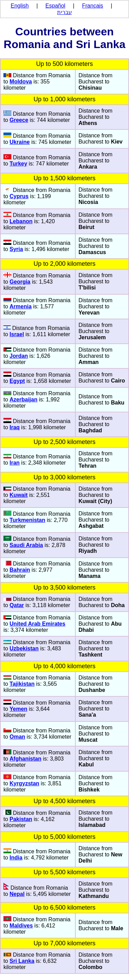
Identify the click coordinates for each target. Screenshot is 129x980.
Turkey (18, 164)
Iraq (15, 427)
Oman (17, 737)
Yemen (19, 709)
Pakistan (21, 819)
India (16, 858)
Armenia (21, 306)
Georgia (20, 282)
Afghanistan (25, 759)
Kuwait (19, 495)
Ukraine (20, 142)
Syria (16, 249)
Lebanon (21, 221)
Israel (17, 334)
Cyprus (19, 196)
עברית (64, 12)
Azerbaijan (24, 400)
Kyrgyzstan (24, 783)
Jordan (19, 356)
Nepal (17, 894)
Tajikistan (22, 684)
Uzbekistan (24, 648)
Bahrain (20, 570)
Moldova (21, 82)
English (20, 6)
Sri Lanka (22, 961)
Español (55, 6)
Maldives (21, 926)
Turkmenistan (28, 520)
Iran (15, 463)
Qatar (17, 605)
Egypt (17, 381)
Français (93, 6)
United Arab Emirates (37, 624)
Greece (19, 120)
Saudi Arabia (26, 545)
